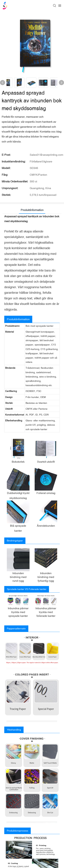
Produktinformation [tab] (32, 210)
